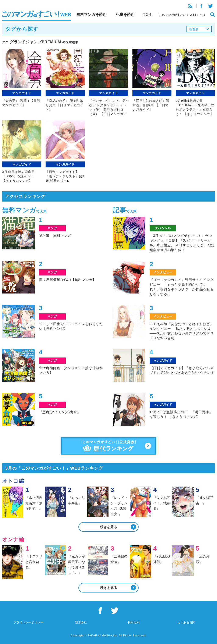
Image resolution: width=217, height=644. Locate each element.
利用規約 (134, 622)
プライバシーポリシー (28, 622)
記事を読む (125, 15)
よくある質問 (186, 622)
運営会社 (81, 622)
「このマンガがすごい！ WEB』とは (181, 15)
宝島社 (147, 15)
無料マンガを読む (92, 15)
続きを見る (108, 527)
